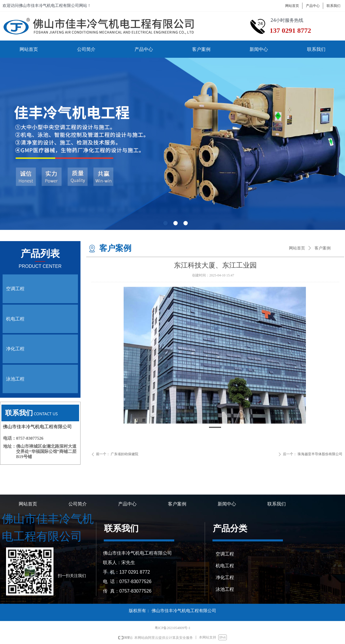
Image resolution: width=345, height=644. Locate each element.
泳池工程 (15, 379)
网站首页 (297, 248)
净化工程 (15, 349)
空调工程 (15, 289)
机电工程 (15, 319)
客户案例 (323, 248)
